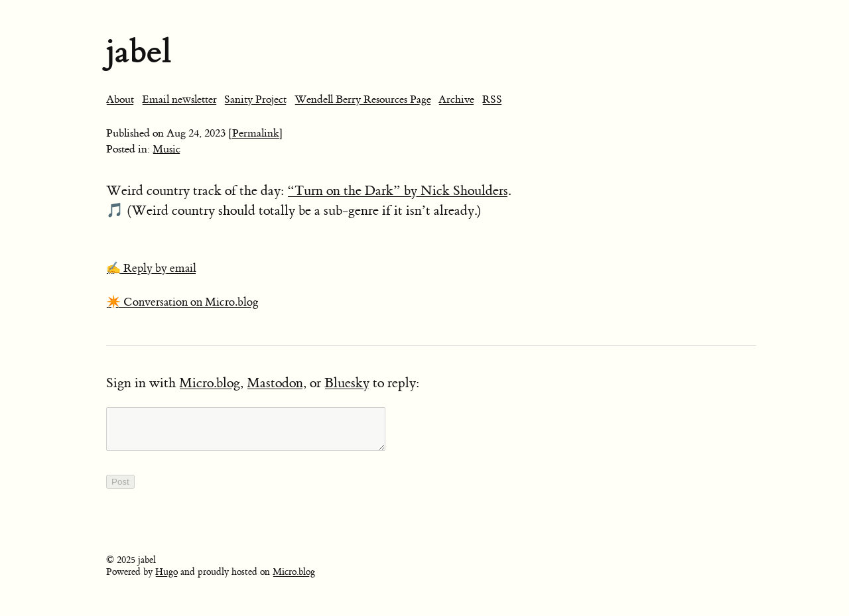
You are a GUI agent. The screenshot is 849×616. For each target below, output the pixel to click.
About (120, 99)
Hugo (166, 580)
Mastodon (275, 383)
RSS (492, 99)
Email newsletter (179, 99)
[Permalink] (256, 133)
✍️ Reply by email (151, 269)
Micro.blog (210, 383)
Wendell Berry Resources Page (363, 99)
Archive (456, 99)
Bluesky (347, 383)
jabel (139, 51)
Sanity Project (255, 99)
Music (166, 149)
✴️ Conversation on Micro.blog (182, 302)
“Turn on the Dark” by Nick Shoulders (398, 191)
